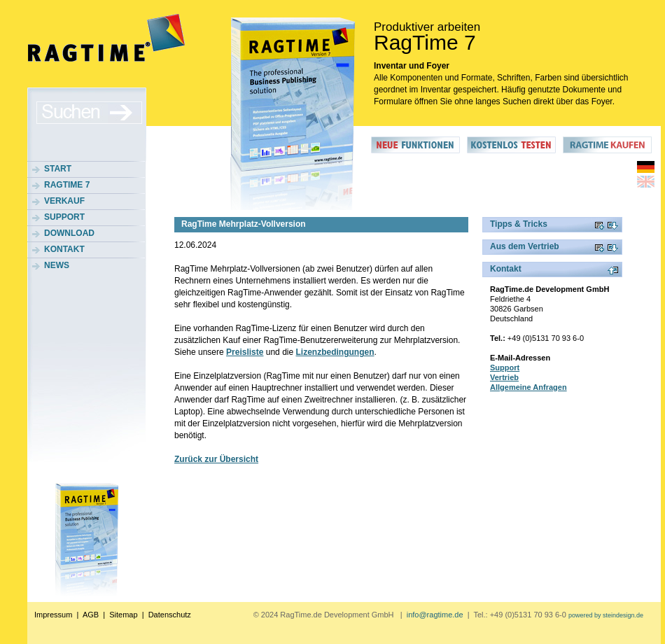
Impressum (53, 615)
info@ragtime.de (435, 615)
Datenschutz (170, 615)
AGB (91, 615)
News (57, 265)
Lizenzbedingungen (335, 352)
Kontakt (64, 249)
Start (58, 169)
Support (64, 217)
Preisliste (245, 352)
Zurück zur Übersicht (216, 459)
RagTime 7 (67, 185)
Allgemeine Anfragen (528, 387)
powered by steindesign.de (606, 615)
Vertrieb (504, 377)
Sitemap (123, 615)
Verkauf (64, 201)
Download (69, 233)
